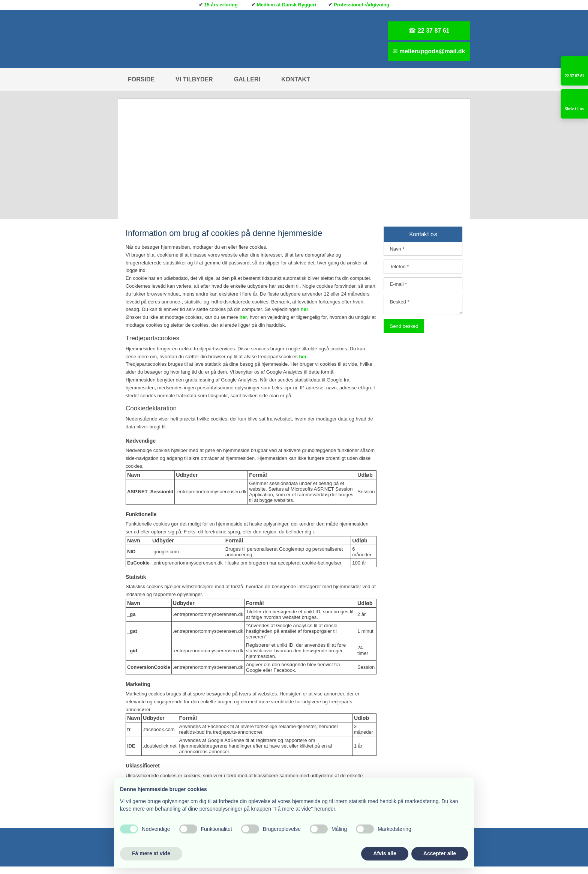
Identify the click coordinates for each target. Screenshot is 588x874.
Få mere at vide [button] (151, 853)
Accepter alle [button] (440, 853)
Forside (141, 79)
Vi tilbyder (194, 79)
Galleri (247, 79)
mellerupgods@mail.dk (432, 51)
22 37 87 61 (434, 31)
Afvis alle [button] (385, 853)
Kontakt (296, 79)
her (304, 309)
